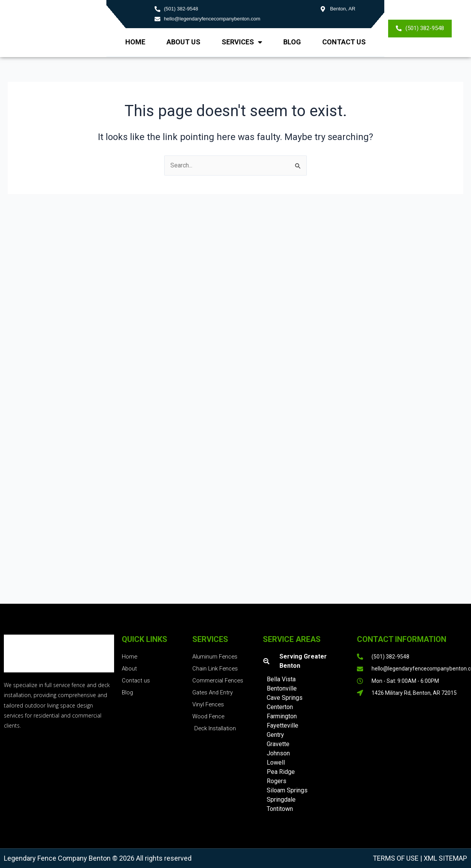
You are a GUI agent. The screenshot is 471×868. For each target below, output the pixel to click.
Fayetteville (283, 725)
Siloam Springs (287, 790)
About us (183, 42)
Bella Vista (281, 679)
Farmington (282, 716)
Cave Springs (285, 698)
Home (135, 42)
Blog (292, 42)
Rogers (277, 781)
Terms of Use (396, 858)
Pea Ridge (281, 772)
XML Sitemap (445, 858)
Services (242, 42)
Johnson (278, 753)
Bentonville (282, 688)
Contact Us (344, 42)
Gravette (278, 744)
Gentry (275, 735)
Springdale (281, 800)
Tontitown (280, 809)
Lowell (276, 762)
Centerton (280, 707)
